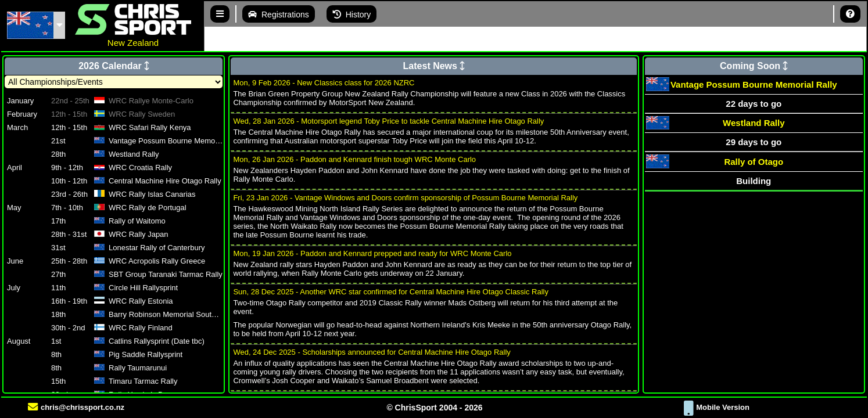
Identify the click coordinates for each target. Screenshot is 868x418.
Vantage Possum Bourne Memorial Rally (754, 84)
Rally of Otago (754, 162)
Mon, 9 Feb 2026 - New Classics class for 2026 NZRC (324, 83)
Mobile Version (717, 407)
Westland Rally (754, 123)
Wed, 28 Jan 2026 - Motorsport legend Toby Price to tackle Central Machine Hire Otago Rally (388, 121)
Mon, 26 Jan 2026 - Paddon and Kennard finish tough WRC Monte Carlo (354, 159)
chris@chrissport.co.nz (76, 407)
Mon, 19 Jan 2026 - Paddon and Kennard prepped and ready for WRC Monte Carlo (372, 253)
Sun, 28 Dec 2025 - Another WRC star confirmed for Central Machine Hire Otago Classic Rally (391, 292)
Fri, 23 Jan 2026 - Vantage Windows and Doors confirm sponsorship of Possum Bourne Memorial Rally (405, 198)
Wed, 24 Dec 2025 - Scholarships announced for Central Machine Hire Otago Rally (372, 352)
